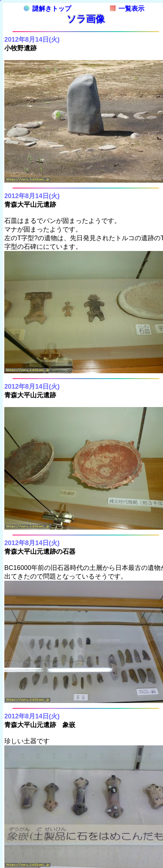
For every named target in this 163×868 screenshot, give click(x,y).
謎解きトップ (47, 9)
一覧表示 (127, 9)
